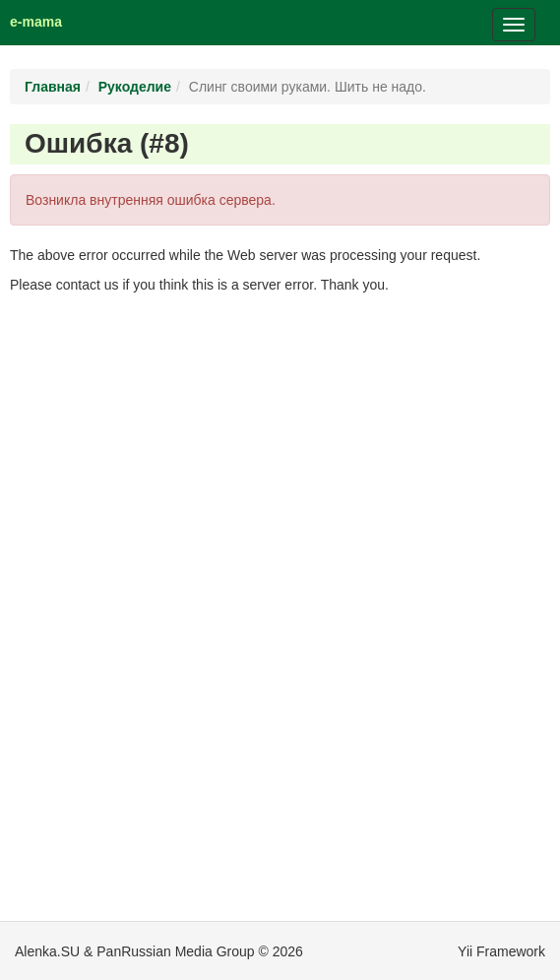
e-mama (36, 22)
